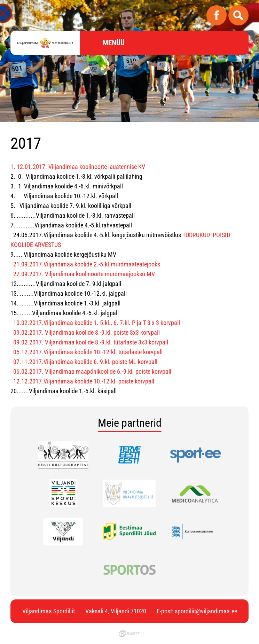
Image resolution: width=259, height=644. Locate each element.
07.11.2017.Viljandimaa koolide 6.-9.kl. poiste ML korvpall (85, 362)
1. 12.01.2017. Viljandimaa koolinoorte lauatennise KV (78, 167)
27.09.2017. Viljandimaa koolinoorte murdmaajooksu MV (84, 274)
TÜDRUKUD (197, 235)
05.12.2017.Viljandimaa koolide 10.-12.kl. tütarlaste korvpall (88, 352)
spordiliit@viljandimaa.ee (206, 611)
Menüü (114, 43)
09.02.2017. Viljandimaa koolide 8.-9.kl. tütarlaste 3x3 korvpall (91, 342)
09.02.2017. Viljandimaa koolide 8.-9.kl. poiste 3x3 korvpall (87, 332)
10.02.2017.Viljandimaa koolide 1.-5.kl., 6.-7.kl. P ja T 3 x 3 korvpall (97, 323)
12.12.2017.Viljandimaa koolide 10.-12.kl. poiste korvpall (84, 381)
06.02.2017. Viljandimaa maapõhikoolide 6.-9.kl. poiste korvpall (92, 371)
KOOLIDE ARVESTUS (36, 245)
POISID (221, 235)
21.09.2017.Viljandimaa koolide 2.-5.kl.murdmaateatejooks (87, 264)
